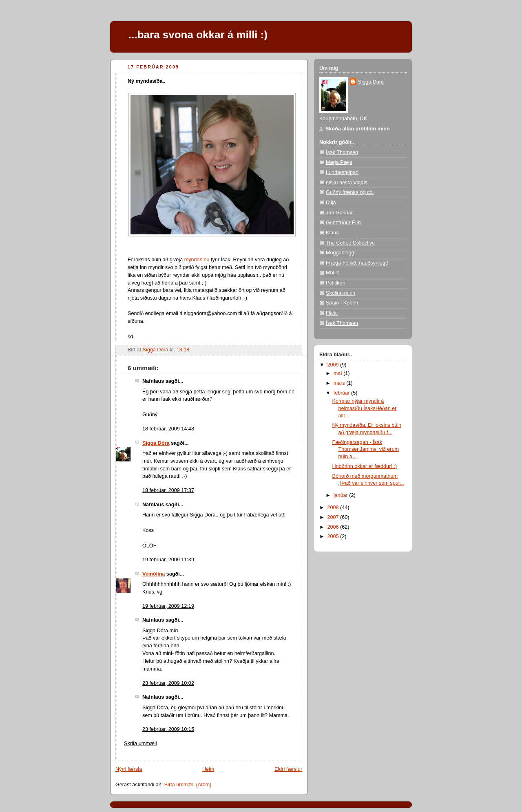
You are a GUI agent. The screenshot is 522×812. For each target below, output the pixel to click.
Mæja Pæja (339, 162)
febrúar (342, 393)
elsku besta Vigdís (347, 183)
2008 (334, 507)
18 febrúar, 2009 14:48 (168, 429)
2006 (334, 527)
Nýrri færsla (129, 769)
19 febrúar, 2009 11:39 (168, 560)
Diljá (331, 203)
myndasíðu (197, 260)
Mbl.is (333, 273)
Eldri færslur (288, 769)
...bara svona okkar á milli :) (198, 35)
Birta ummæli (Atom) (188, 785)
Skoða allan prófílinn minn (358, 129)
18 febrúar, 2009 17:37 (168, 490)
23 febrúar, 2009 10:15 (168, 729)
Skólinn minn (341, 293)
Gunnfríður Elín (343, 223)
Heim (208, 769)
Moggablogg (340, 253)
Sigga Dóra (156, 443)
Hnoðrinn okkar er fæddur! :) (365, 466)
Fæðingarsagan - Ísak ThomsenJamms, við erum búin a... (366, 449)
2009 (334, 365)
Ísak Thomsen (342, 152)
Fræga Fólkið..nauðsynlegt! (357, 263)
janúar (342, 495)
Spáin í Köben (342, 303)
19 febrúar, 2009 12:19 (168, 606)
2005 (334, 536)
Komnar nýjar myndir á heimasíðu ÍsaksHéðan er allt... (365, 408)
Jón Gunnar (339, 213)
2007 (334, 517)
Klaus (332, 233)
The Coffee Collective (350, 243)
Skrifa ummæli (140, 744)
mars (340, 383)
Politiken (336, 283)
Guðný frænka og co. (350, 192)
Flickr (332, 313)
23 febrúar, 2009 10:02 (168, 683)
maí (339, 373)
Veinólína (154, 574)
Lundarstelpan (342, 172)
